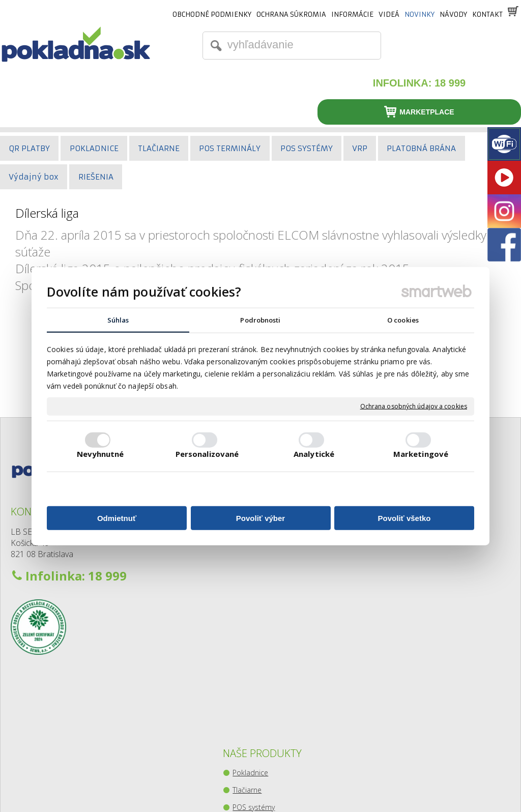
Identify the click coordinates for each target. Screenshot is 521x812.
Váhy (242, 599)
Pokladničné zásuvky (268, 581)
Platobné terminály (265, 547)
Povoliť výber (260, 519)
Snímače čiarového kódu (275, 564)
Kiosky (245, 616)
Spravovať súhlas (424, 787)
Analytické (314, 454)
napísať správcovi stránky (240, 787)
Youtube (425, 548)
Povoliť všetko (404, 519)
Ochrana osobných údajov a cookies (414, 407)
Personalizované (207, 454)
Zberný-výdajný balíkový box (280, 633)
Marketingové (421, 454)
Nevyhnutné (100, 454)
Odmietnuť (117, 519)
